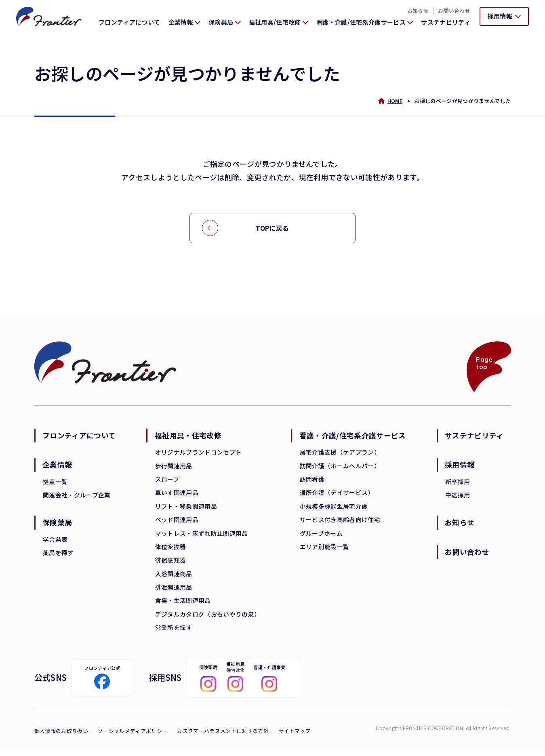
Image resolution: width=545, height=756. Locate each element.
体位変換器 (171, 550)
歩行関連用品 (174, 468)
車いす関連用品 (177, 495)
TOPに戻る (272, 228)
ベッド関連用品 (177, 523)
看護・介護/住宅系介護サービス (353, 437)
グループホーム (321, 536)
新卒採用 (457, 483)
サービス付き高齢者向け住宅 (340, 523)
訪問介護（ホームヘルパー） (340, 468)
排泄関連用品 (174, 591)
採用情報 (460, 467)
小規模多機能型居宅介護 (334, 509)
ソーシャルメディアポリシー (133, 737)
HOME (395, 101)
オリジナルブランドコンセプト (199, 454)
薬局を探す (59, 556)
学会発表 (56, 542)
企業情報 (58, 467)
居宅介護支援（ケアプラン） (340, 454)
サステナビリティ (446, 22)
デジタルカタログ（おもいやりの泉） (208, 619)
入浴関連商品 (174, 578)
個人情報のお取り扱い (61, 737)
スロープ (167, 481)
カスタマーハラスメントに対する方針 (223, 737)
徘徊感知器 (171, 564)
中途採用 (457, 497)
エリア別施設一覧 (324, 550)
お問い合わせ (454, 11)
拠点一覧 (56, 483)
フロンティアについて (129, 22)
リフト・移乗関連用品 (186, 509)
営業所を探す (174, 633)
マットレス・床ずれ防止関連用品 (202, 536)
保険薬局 (58, 525)
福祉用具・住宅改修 (188, 437)
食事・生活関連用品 (183, 605)
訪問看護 (312, 481)
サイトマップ (295, 737)
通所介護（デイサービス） (337, 495)
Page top (484, 364)
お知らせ (418, 11)
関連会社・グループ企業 (77, 497)
